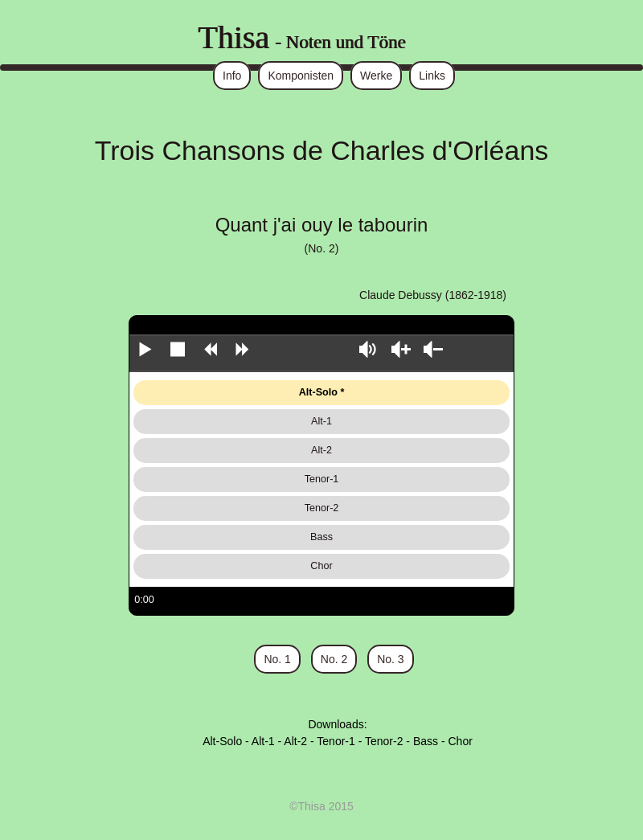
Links (432, 76)
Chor (321, 566)
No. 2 (334, 659)
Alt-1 (321, 421)
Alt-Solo (318, 392)
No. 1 (277, 659)
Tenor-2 (322, 508)
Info (232, 76)
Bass (321, 537)
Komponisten (301, 76)
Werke (376, 76)
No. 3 (390, 659)
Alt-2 (321, 450)
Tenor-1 (322, 479)
